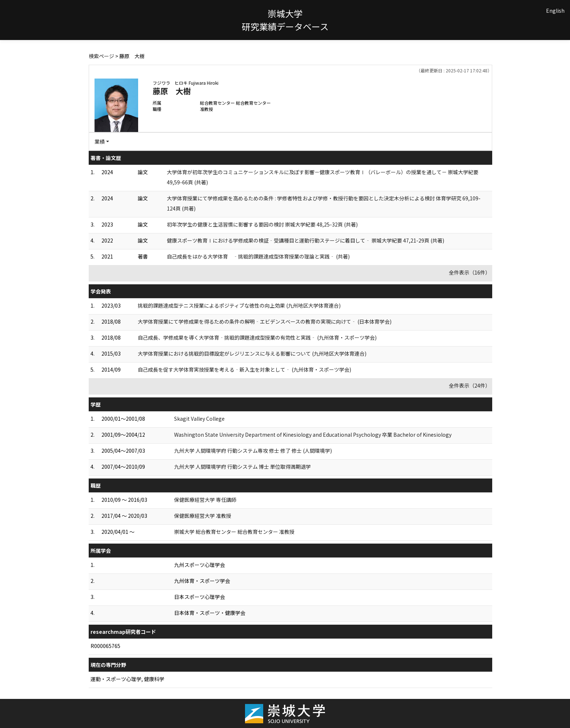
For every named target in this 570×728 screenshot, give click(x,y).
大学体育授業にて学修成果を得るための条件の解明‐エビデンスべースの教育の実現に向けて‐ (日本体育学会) (265, 321)
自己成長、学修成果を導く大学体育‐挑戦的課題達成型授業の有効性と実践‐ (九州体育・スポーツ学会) (257, 337)
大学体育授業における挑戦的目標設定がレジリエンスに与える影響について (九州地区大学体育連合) (252, 353)
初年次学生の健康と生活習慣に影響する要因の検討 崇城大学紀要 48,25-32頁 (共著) (262, 224)
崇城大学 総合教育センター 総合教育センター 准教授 (234, 532)
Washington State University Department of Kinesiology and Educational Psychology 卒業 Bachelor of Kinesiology (313, 435)
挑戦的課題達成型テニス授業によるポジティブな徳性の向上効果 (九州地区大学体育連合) (239, 305)
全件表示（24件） (470, 385)
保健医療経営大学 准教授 (203, 516)
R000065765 (105, 646)
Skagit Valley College (199, 419)
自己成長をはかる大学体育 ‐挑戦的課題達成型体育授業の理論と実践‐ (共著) (258, 256)
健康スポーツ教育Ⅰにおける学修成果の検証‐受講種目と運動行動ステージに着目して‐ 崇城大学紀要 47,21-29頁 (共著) (306, 240)
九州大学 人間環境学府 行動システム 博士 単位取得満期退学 (242, 467)
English (555, 11)
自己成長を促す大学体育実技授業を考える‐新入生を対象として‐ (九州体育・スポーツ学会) (244, 369)
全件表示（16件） (470, 272)
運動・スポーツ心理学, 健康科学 (127, 679)
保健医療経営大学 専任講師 (205, 500)
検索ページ (101, 56)
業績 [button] (100, 141)
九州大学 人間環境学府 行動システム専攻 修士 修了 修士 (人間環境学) (253, 451)
